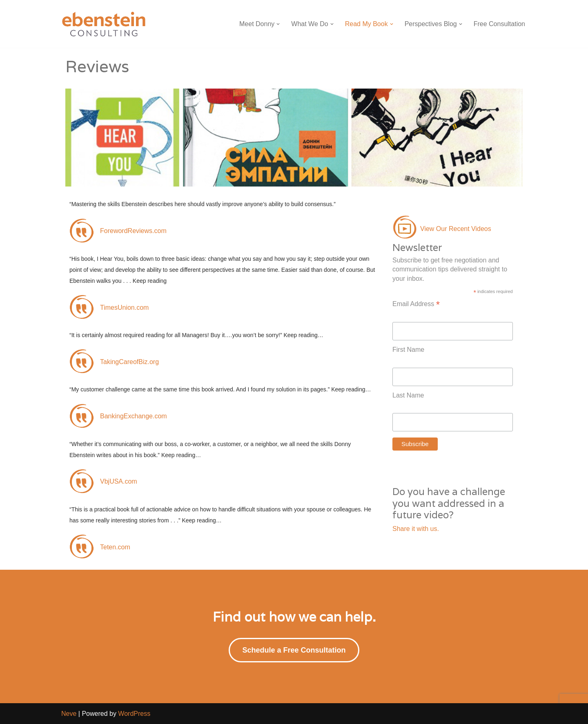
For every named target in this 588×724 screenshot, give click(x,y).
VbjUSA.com (119, 481)
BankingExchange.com (134, 416)
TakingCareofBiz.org (129, 362)
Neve (69, 714)
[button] (278, 24)
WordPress (134, 714)
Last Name (408, 395)
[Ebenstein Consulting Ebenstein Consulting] (104, 24)
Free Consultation (499, 24)
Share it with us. (416, 529)
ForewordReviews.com (133, 231)
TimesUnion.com (124, 308)
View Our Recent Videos (456, 229)
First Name (408, 350)
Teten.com (115, 547)
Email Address (416, 304)
